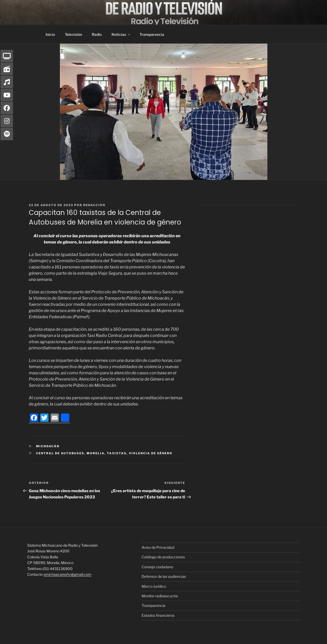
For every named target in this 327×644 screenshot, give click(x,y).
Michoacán (48, 446)
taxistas (117, 453)
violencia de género (151, 453)
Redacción (94, 205)
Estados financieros (158, 615)
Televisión (73, 34)
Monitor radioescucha (160, 596)
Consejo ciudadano (157, 567)
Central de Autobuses (60, 453)
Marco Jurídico (154, 586)
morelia (96, 453)
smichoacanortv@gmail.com (67, 574)
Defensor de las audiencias (164, 576)
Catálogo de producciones (163, 557)
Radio (97, 34)
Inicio (50, 34)
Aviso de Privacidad (158, 547)
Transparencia (152, 34)
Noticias (121, 34)
